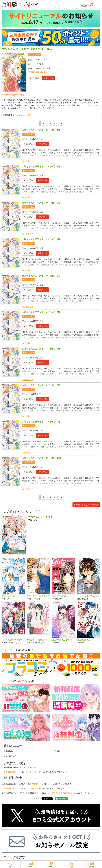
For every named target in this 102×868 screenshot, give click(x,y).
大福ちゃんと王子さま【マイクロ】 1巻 (41, 130)
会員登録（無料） (11, 772)
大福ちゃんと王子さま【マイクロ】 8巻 (41, 385)
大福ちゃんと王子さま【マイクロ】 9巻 (41, 422)
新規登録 (84, 4)
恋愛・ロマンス (10, 756)
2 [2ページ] (44, 123)
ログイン (91, 4)
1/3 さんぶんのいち (11, 596)
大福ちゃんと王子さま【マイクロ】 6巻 (41, 312)
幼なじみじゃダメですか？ (38, 596)
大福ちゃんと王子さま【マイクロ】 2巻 (41, 167)
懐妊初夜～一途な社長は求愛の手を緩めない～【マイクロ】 (38, 640)
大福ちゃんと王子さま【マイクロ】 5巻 (41, 276)
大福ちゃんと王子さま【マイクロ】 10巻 (42, 458)
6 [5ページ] (58, 123)
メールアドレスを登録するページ (61, 793)
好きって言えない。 (61, 596)
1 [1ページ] (40, 123)
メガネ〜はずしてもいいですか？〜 (89, 596)
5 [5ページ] (54, 123)
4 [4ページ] (51, 123)
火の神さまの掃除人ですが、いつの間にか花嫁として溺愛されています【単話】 (13, 640)
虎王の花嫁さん (84, 640)
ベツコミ (40, 64)
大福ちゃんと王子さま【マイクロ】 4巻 (41, 239)
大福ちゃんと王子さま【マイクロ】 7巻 (41, 349)
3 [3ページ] (47, 123)
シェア (37, 799)
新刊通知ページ (36, 784)
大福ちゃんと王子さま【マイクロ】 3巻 (41, 203)
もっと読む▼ (28, 161)
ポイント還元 (35, 54)
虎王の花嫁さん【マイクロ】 (64, 640)
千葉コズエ (41, 60)
